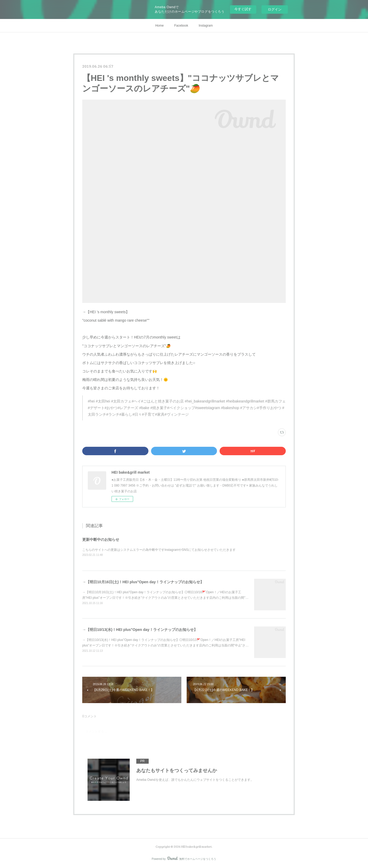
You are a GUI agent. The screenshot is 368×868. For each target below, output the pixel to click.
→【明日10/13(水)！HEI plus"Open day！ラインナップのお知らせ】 (140, 630)
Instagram (206, 26)
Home (159, 26)
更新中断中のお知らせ (101, 540)
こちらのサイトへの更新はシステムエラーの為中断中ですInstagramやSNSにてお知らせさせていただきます (159, 550)
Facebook (181, 26)
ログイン (275, 9)
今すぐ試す (243, 9)
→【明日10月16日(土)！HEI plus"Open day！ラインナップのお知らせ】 (143, 582)
